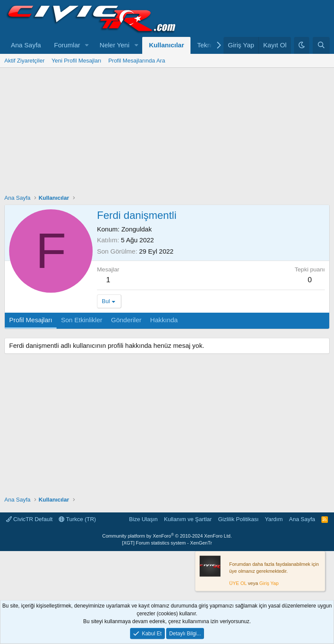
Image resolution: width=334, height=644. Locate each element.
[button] (87, 45)
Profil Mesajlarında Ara (137, 61)
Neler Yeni (114, 45)
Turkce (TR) (77, 519)
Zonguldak (137, 229)
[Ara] (321, 45)
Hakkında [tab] (164, 320)
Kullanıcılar (166, 45)
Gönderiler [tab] (126, 320)
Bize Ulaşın (144, 519)
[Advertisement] (167, 133)
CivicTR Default (29, 519)
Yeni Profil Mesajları (76, 61)
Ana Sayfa (26, 45)
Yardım (274, 519)
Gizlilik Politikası (238, 519)
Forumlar (67, 45)
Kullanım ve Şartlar (188, 519)
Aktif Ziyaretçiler (24, 61)
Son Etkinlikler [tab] (82, 320)
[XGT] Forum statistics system (167, 543)
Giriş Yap (269, 583)
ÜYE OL (238, 583)
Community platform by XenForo (167, 536)
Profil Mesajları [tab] (31, 320)
